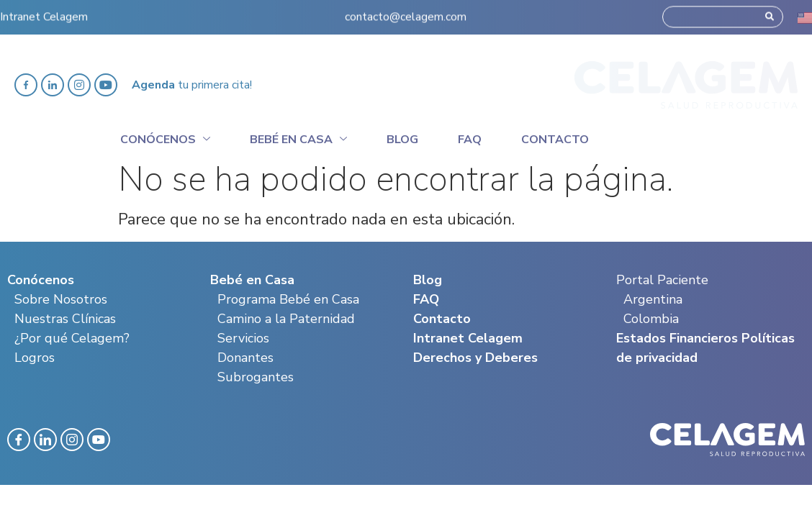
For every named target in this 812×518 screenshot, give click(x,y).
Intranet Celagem (44, 11)
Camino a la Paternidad (286, 319)
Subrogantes (256, 377)
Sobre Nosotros (61, 299)
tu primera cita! (192, 85)
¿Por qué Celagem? (72, 338)
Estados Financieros (677, 338)
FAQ (426, 299)
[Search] (770, 11)
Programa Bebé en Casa (288, 299)
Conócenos (165, 137)
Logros (35, 358)
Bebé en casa (298, 137)
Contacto (555, 140)
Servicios (243, 338)
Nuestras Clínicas (65, 319)
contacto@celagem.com (406, 11)
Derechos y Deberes (475, 358)
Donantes (245, 358)
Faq (470, 140)
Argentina (653, 299)
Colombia (651, 319)
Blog (402, 140)
